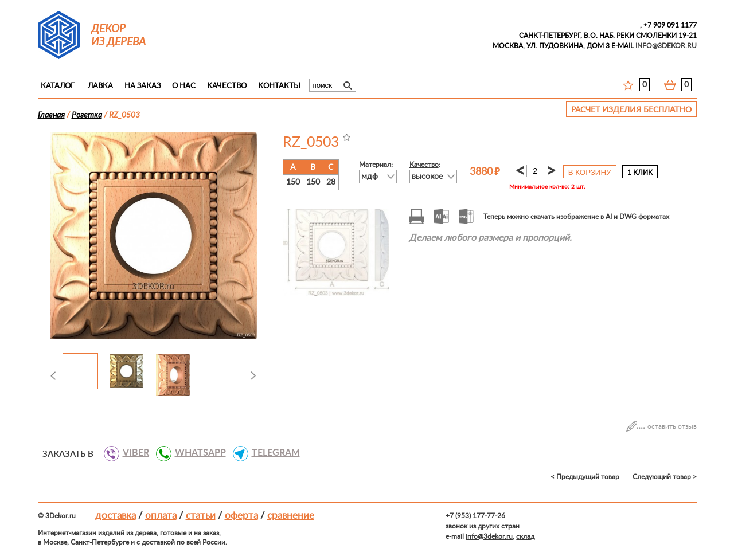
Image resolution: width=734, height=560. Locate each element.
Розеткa (87, 115)
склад (525, 536)
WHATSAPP (196, 453)
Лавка (100, 86)
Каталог (58, 86)
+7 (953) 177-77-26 (475, 516)
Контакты (279, 86)
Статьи (201, 516)
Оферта (241, 516)
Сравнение (291, 516)
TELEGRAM (272, 453)
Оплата (161, 516)
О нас (184, 86)
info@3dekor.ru (489, 536)
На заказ (142, 86)
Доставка (116, 516)
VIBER (132, 453)
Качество (227, 86)
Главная (51, 115)
